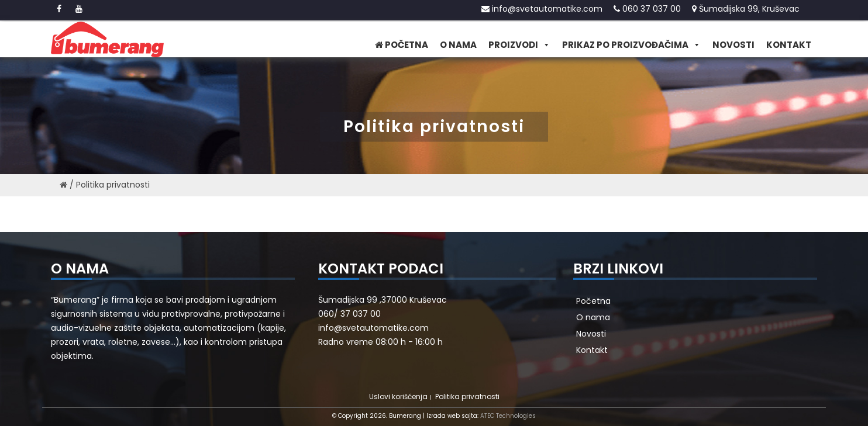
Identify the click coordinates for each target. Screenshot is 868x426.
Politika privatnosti (467, 396)
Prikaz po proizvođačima (631, 45)
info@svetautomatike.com (542, 9)
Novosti (733, 45)
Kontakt (789, 45)
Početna (402, 45)
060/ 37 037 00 (349, 314)
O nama (458, 45)
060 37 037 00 (647, 9)
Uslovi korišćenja (398, 396)
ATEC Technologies (508, 416)
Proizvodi (519, 45)
